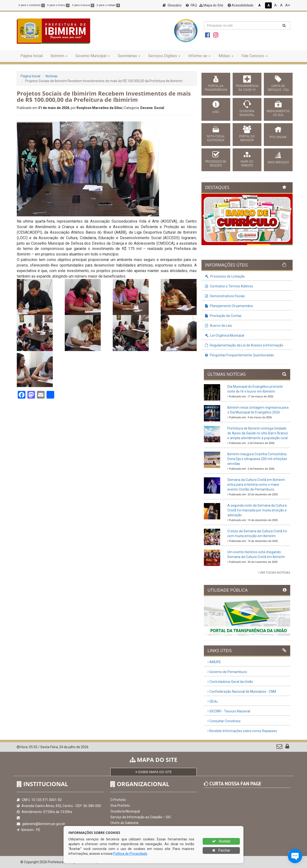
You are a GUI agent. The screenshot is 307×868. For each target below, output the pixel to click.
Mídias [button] (226, 56)
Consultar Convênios (224, 721)
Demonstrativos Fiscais (225, 296)
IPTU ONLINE (278, 137)
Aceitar (221, 841)
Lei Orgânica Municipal (225, 335)
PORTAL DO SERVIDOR (247, 138)
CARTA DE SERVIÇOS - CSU (278, 88)
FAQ (191, 5)
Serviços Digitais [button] (164, 56)
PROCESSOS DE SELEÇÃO (216, 164)
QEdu (213, 701)
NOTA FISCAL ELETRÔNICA (216, 138)
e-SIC (216, 112)
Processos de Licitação (225, 276)
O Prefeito (118, 800)
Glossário (172, 5)
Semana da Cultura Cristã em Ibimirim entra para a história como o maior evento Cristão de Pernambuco (256, 485)
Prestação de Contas (223, 316)
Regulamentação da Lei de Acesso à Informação (244, 345)
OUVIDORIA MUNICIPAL (247, 113)
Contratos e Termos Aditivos (229, 286)
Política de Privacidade (130, 854)
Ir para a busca (83, 5)
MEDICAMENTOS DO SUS (278, 113)
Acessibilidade (241, 5)
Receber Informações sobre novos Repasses (242, 731)
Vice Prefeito (120, 806)
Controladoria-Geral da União (230, 682)
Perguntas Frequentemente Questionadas (239, 355)
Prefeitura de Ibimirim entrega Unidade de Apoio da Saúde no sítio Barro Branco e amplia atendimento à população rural (258, 433)
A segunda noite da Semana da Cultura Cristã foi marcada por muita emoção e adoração (257, 510)
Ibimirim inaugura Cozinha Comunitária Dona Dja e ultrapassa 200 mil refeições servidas (257, 459)
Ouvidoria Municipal (125, 811)
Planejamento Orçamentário (229, 306)
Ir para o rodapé (108, 5)
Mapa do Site (211, 5)
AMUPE (214, 662)
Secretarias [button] (129, 56)
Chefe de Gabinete (124, 823)
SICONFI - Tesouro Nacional (229, 711)
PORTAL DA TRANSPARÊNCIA (216, 88)
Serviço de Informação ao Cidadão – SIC (141, 817)
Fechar (221, 850)
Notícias (52, 76)
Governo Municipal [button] (93, 56)
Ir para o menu (58, 5)
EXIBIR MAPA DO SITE (153, 772)
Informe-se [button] (199, 56)
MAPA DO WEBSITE (247, 164)
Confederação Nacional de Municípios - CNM (242, 692)
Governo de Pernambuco (227, 672)
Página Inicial (32, 56)
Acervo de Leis (218, 326)
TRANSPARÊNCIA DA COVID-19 (247, 88)
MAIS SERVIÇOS (278, 162)
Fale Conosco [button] (254, 56)
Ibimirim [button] (59, 56)
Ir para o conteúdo (32, 5)
